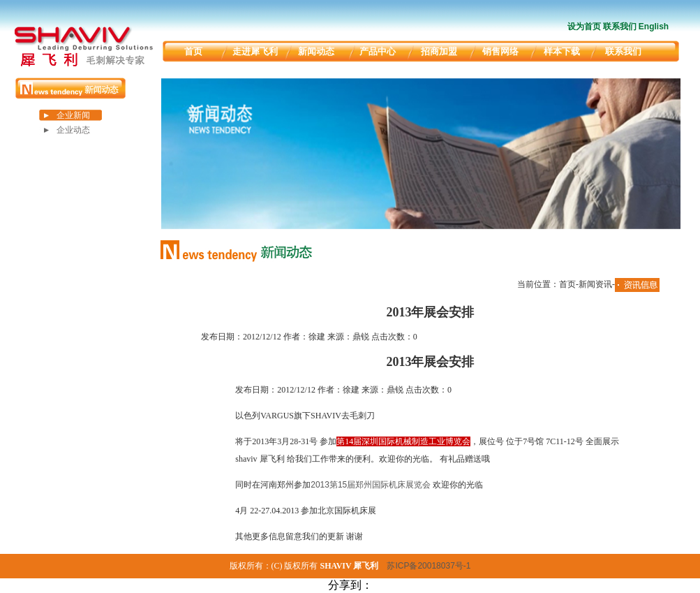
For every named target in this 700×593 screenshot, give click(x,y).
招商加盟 (439, 51)
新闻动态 (316, 51)
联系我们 (620, 27)
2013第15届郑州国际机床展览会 (371, 485)
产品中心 (378, 51)
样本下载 (562, 51)
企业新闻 (73, 115)
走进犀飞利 (255, 51)
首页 (193, 51)
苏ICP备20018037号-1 (429, 566)
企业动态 (73, 130)
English (654, 27)
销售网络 (500, 51)
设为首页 (584, 27)
